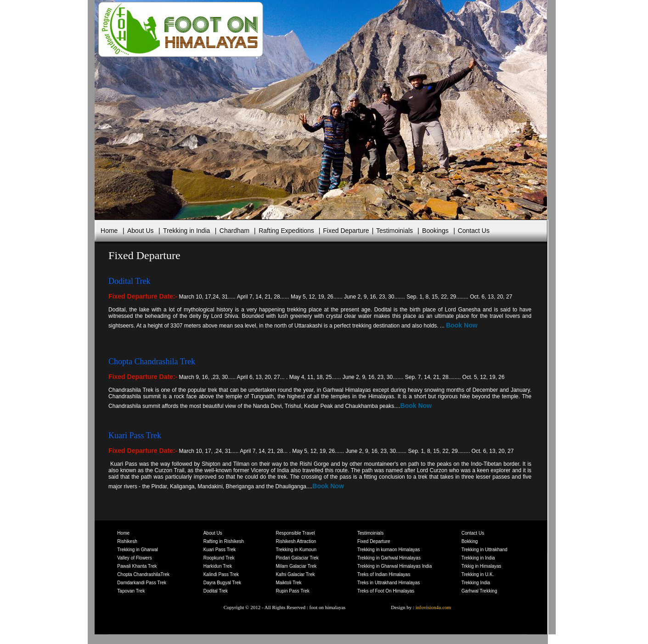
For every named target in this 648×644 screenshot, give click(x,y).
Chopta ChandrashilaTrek (143, 574)
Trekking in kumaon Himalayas (389, 550)
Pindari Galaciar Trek (297, 558)
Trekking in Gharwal (138, 550)
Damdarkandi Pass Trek (142, 583)
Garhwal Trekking (479, 591)
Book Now (462, 325)
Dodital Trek (216, 591)
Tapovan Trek (131, 591)
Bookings (435, 231)
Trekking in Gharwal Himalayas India (394, 566)
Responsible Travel (295, 533)
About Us (141, 231)
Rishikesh (127, 541)
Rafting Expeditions (286, 231)
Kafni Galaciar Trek (295, 574)
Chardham (234, 231)
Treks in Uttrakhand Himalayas (389, 583)
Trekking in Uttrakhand (485, 550)
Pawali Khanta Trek (137, 566)
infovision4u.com (433, 607)
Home (109, 231)
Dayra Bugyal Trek (222, 583)
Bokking (470, 541)
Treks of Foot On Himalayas (386, 591)
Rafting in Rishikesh (224, 541)
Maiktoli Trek (288, 583)
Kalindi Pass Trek (221, 574)
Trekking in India (186, 231)
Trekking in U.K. (478, 574)
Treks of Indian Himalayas (384, 574)
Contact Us (473, 231)
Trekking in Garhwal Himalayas (389, 558)
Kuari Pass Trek (135, 435)
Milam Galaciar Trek (296, 566)
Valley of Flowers (134, 558)
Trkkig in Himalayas (482, 566)
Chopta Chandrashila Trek (152, 362)
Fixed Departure (346, 231)
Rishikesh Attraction (296, 541)
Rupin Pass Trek (292, 591)
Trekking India (476, 583)
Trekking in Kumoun (296, 550)
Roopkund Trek (219, 558)
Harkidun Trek (218, 566)
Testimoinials (394, 231)
